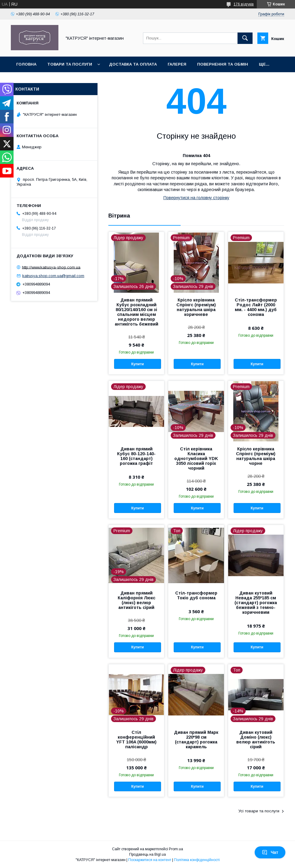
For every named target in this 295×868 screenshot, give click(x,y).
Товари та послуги (70, 64)
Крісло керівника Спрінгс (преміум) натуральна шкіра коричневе (196, 307)
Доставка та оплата (133, 64)
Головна (26, 64)
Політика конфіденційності (197, 860)
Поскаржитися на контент (150, 860)
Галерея (177, 64)
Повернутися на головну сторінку (196, 198)
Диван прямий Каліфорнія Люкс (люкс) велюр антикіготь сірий (137, 600)
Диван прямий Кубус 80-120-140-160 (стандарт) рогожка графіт (136, 456)
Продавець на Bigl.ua (147, 854)
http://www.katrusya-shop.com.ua (51, 267)
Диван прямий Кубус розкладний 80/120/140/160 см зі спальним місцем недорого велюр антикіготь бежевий (137, 312)
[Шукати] (245, 38)
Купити (138, 364)
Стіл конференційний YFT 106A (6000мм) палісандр (136, 740)
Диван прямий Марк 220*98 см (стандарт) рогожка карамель (196, 740)
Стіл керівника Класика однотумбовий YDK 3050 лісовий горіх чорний (196, 459)
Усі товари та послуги (259, 811)
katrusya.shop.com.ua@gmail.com (53, 276)
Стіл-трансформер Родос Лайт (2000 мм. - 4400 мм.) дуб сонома (256, 307)
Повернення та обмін (223, 64)
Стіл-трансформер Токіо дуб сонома (196, 595)
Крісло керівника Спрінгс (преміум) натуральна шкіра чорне (256, 456)
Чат (270, 852)
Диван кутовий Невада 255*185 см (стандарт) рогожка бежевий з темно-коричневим (256, 603)
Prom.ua (176, 849)
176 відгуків (244, 4)
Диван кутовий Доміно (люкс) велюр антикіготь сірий (256, 740)
